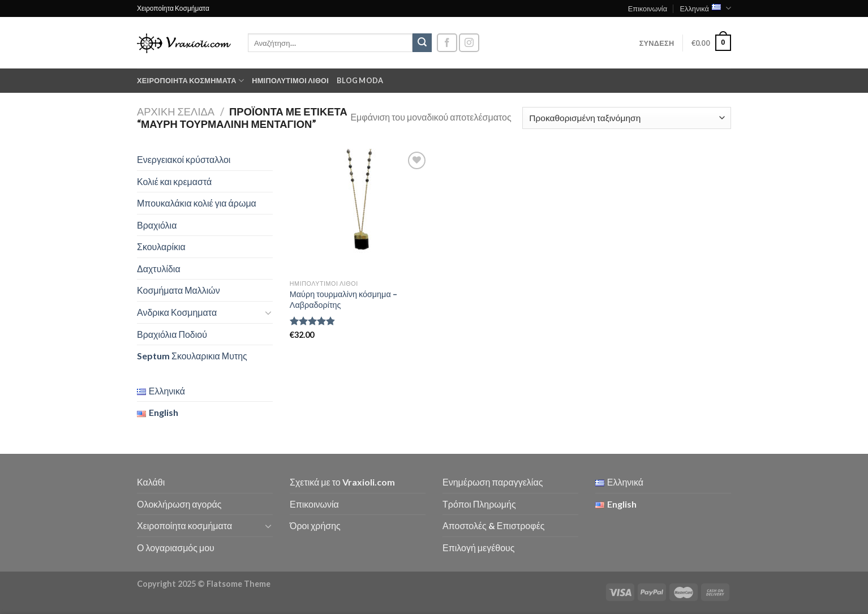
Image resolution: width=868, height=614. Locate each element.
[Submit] (422, 43)
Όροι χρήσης (315, 525)
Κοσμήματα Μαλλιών (179, 290)
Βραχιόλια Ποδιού (172, 334)
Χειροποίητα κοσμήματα (190, 81)
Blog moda (360, 80)
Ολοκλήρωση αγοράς (179, 504)
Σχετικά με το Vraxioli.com (342, 482)
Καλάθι (151, 482)
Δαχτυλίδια (159, 269)
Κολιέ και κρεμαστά (174, 181)
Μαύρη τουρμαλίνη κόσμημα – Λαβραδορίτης (343, 299)
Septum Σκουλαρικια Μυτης (192, 356)
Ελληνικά (705, 8)
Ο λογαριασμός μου (176, 548)
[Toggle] (268, 312)
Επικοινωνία (648, 8)
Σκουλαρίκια (161, 246)
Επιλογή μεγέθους (479, 548)
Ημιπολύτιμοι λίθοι (290, 80)
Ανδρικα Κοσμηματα (177, 312)
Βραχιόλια (157, 225)
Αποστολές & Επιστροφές (493, 525)
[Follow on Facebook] (447, 43)
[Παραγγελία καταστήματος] (627, 118)
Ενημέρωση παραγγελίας (493, 482)
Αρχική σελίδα (176, 111)
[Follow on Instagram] (469, 43)
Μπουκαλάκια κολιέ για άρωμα (197, 203)
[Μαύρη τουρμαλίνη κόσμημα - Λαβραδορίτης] (360, 211)
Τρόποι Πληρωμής (479, 504)
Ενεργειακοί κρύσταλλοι (184, 159)
